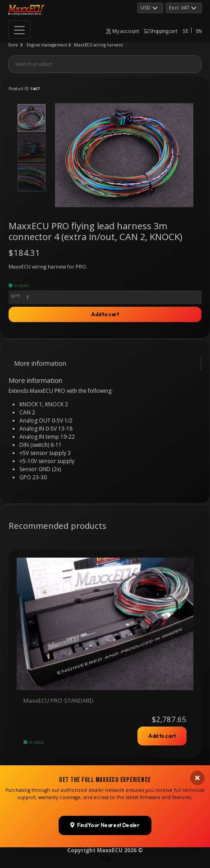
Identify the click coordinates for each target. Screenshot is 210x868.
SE (185, 31)
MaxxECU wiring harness (98, 45)
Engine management (47, 45)
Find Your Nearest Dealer (105, 843)
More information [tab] (40, 363)
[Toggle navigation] (19, 30)
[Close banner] (197, 795)
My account (123, 31)
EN (199, 31)
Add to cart (105, 314)
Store (13, 45)
